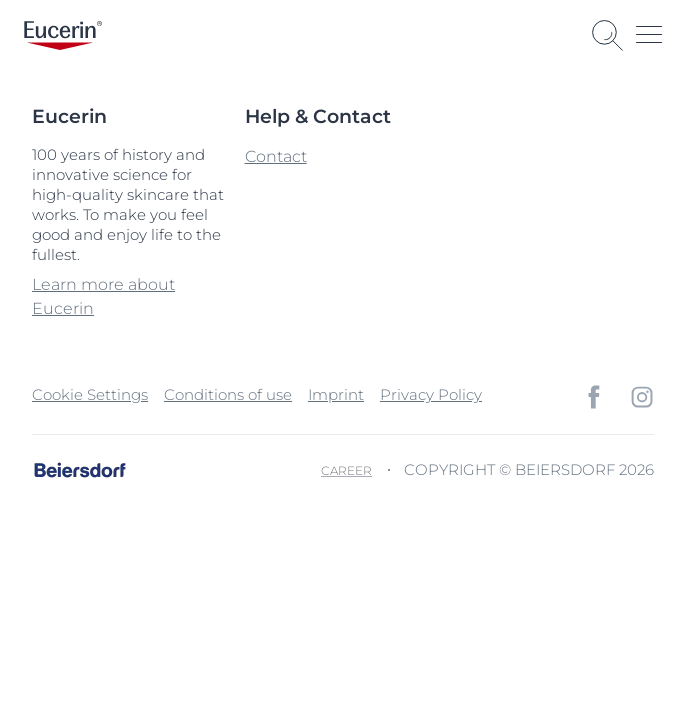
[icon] (594, 397)
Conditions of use (228, 394)
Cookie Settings (90, 394)
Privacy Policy (431, 394)
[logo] (63, 35)
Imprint (336, 394)
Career (346, 470)
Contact (276, 156)
